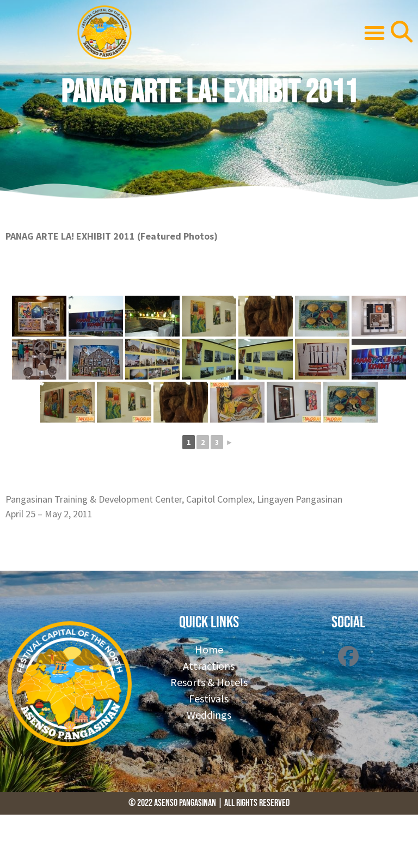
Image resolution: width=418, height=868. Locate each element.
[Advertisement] (198, 839)
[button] (374, 33)
